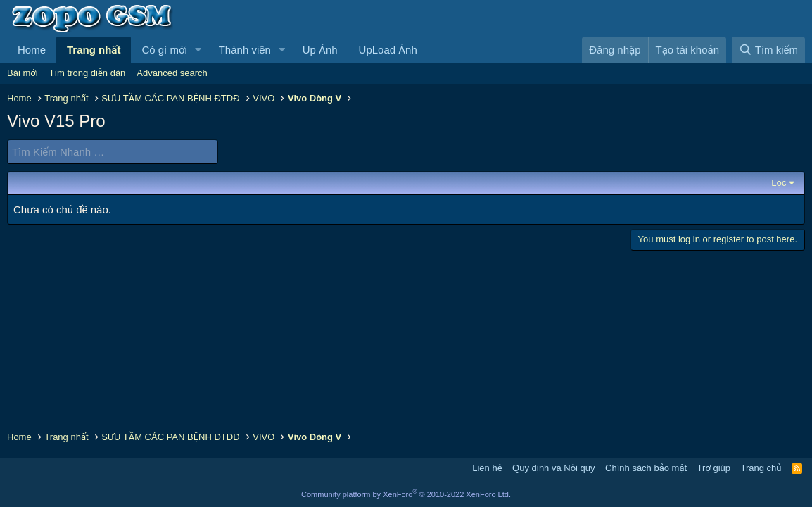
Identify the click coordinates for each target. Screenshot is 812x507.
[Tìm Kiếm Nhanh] (113, 152)
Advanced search (172, 73)
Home (32, 50)
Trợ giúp (714, 468)
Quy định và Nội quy (554, 468)
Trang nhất (94, 50)
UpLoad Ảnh (388, 50)
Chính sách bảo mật (646, 468)
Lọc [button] (779, 183)
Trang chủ (761, 468)
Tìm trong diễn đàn (88, 73)
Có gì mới (164, 50)
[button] (198, 50)
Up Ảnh (320, 50)
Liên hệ (487, 468)
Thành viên (245, 50)
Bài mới (23, 73)
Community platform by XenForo (406, 494)
